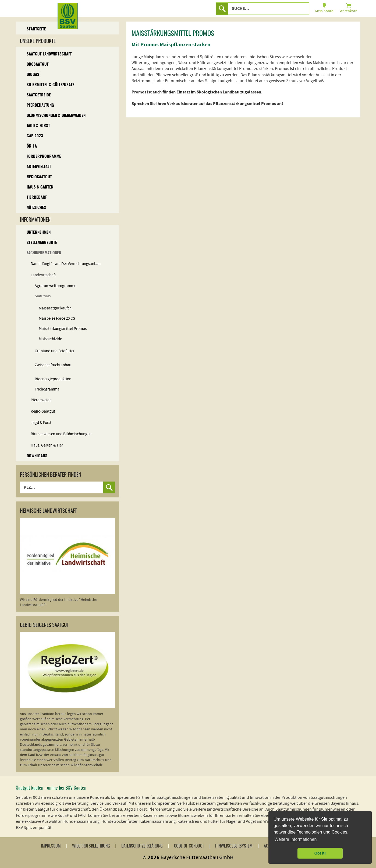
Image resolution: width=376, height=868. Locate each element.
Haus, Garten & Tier (47, 445)
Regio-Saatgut (43, 411)
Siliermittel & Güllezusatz (50, 85)
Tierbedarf (37, 198)
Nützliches (36, 208)
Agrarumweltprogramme (55, 286)
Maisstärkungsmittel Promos (63, 329)
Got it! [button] (320, 853)
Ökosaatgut (38, 65)
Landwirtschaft (43, 275)
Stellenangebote (42, 243)
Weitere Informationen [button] (295, 839)
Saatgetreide (39, 95)
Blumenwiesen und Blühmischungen (61, 434)
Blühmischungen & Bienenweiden (56, 116)
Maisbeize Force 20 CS (57, 318)
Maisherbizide (50, 339)
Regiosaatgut (39, 177)
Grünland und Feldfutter (55, 351)
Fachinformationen (44, 253)
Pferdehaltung (40, 105)
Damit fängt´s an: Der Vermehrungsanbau (66, 264)
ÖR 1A (32, 146)
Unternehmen (39, 233)
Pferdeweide (41, 400)
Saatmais (43, 296)
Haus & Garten (40, 187)
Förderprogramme (44, 157)
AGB (267, 846)
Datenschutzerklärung (142, 846)
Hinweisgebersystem (234, 846)
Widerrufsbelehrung (91, 846)
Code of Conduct (189, 846)
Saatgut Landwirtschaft (49, 54)
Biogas (33, 75)
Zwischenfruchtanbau (53, 365)
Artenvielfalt (39, 167)
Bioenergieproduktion (53, 379)
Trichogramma (47, 389)
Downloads (37, 456)
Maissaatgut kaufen (55, 308)
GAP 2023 (35, 136)
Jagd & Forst (38, 126)
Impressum (51, 846)
